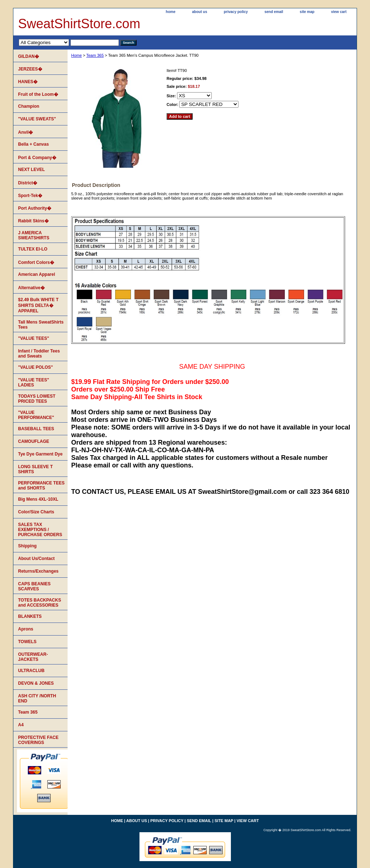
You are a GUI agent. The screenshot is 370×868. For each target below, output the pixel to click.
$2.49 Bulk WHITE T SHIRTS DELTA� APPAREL (38, 305)
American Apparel (36, 274)
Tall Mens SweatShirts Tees (41, 325)
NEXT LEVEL (31, 170)
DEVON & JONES (36, 683)
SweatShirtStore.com (79, 24)
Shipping (27, 546)
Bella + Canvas (33, 144)
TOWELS (27, 642)
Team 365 (95, 55)
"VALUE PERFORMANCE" (36, 415)
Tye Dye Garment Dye (40, 454)
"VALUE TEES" (34, 338)
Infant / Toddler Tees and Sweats (39, 354)
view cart (339, 12)
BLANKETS (30, 616)
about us (200, 12)
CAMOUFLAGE (34, 441)
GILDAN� (29, 56)
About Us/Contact (36, 559)
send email (274, 12)
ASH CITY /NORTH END (37, 698)
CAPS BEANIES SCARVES (34, 586)
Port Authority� (35, 208)
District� (28, 183)
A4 (21, 725)
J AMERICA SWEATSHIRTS (34, 235)
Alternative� (31, 288)
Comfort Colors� (36, 262)
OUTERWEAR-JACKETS (33, 657)
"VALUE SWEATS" (37, 119)
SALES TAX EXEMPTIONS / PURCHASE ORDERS (40, 530)
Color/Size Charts (36, 512)
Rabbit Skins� (33, 221)
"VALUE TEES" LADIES (34, 382)
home (171, 12)
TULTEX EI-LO (33, 249)
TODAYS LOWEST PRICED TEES (37, 399)
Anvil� (25, 132)
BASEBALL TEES (36, 429)
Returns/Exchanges (38, 571)
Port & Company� (37, 158)
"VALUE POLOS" (36, 367)
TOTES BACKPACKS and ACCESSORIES (40, 603)
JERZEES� (30, 69)
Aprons (26, 629)
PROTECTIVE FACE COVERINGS (38, 740)
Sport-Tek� (30, 196)
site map (307, 12)
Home (76, 55)
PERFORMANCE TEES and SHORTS (41, 486)
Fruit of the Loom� (38, 94)
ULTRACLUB (31, 671)
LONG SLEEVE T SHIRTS (35, 469)
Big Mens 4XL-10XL (38, 499)
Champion (29, 106)
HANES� (28, 82)
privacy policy (236, 12)
